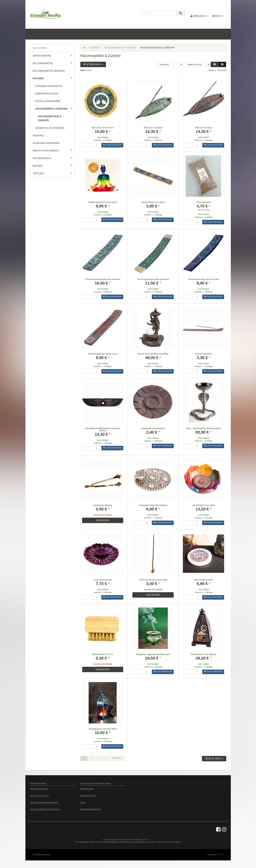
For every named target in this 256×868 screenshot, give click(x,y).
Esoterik (54, 78)
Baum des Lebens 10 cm (103, 128)
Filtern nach (93, 64)
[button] (215, 64)
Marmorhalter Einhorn (204, 580)
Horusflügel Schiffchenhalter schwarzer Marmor (103, 429)
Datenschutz (88, 796)
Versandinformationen (44, 803)
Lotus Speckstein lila (103, 580)
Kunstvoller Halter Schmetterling (153, 505)
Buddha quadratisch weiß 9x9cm (103, 202)
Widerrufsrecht (91, 810)
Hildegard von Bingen (46, 143)
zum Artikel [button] (103, 520)
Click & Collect (39, 796)
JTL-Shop (220, 855)
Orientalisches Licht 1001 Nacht (103, 729)
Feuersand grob (204, 202)
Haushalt (38, 136)
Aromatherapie (54, 55)
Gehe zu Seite (214, 759)
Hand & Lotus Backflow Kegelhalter (153, 354)
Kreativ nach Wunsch (54, 150)
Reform (54, 165)
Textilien (54, 173)
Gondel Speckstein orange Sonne (103, 354)
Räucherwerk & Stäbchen (55, 108)
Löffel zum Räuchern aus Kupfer (153, 580)
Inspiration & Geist (47, 94)
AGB (83, 803)
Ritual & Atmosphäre (48, 101)
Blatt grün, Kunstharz (153, 128)
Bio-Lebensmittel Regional (49, 71)
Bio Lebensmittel (54, 63)
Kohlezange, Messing (103, 505)
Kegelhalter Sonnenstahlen (153, 428)
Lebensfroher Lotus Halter (203, 505)
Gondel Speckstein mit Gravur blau (204, 279)
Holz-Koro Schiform (203, 354)
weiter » (117, 758)
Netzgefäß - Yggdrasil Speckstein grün (153, 654)
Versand (151, 840)
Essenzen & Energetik (49, 86)
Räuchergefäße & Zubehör (50, 118)
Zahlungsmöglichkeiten (45, 810)
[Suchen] (159, 13)
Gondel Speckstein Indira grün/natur (153, 279)
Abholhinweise (39, 789)
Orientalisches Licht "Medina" (203, 654)
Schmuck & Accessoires (50, 128)
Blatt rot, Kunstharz (204, 128)
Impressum (87, 789)
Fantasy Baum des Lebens (153, 202)
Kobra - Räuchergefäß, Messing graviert (204, 428)
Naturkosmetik (54, 158)
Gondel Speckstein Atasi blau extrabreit (103, 279)
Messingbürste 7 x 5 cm (103, 654)
